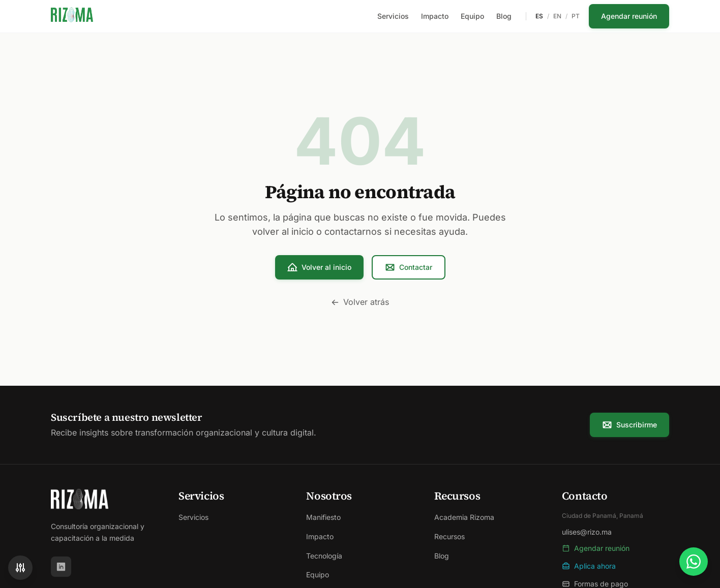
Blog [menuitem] (504, 16)
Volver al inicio (319, 267)
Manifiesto (323, 517)
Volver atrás (360, 302)
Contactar (409, 267)
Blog (442, 556)
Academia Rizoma (464, 517)
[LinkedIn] (61, 567)
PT (576, 16)
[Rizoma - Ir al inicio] (72, 16)
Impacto (320, 536)
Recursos (449, 536)
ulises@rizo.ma (587, 532)
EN (557, 16)
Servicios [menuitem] (393, 16)
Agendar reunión (629, 16)
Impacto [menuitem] (435, 16)
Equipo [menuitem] (472, 16)
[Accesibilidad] (20, 568)
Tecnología (324, 556)
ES (539, 16)
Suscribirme (629, 425)
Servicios (193, 517)
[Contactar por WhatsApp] (694, 562)
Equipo (318, 575)
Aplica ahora (589, 566)
